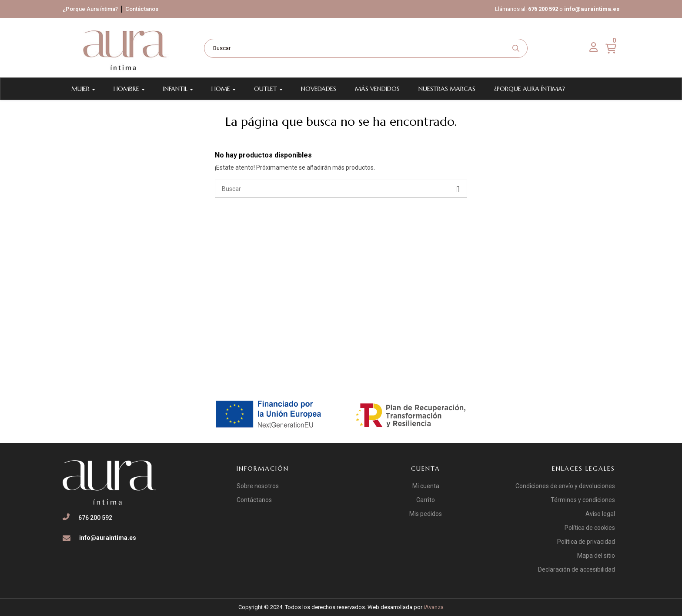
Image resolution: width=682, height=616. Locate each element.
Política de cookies (590, 528)
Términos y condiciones (583, 500)
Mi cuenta (426, 486)
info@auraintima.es (592, 9)
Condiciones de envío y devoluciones (565, 486)
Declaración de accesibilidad (577, 569)
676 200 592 (543, 9)
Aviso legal (600, 514)
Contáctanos (142, 9)
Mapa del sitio (596, 556)
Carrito (426, 500)
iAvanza (434, 607)
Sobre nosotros (258, 486)
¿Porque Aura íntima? (90, 9)
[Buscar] (341, 189)
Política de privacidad (586, 542)
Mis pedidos (426, 514)
